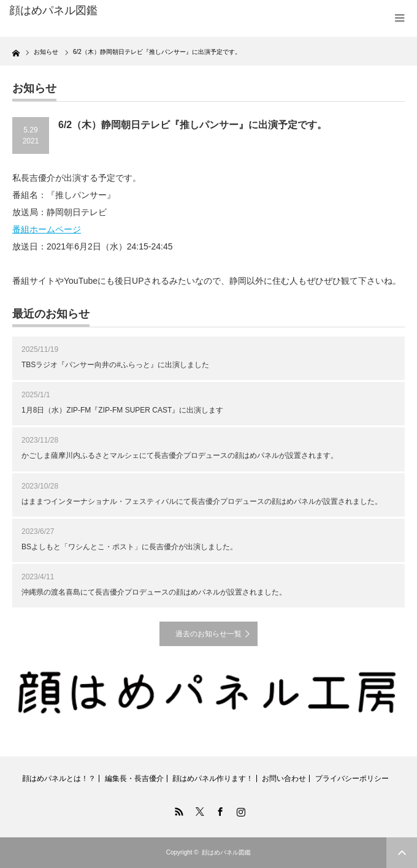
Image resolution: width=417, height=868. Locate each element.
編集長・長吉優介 (134, 779)
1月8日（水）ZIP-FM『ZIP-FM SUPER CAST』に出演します (122, 410)
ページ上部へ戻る (402, 853)
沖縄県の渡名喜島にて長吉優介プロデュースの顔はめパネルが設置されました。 (154, 592)
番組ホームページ (47, 229)
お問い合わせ (284, 779)
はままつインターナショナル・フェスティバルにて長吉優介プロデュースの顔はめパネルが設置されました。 (202, 501)
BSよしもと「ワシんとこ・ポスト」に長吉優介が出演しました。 (129, 547)
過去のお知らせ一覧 (208, 634)
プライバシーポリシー (352, 779)
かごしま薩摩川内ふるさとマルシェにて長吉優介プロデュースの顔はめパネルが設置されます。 (180, 455)
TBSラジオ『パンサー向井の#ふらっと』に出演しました (115, 365)
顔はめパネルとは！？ (59, 779)
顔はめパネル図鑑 (53, 10)
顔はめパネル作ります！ (213, 779)
